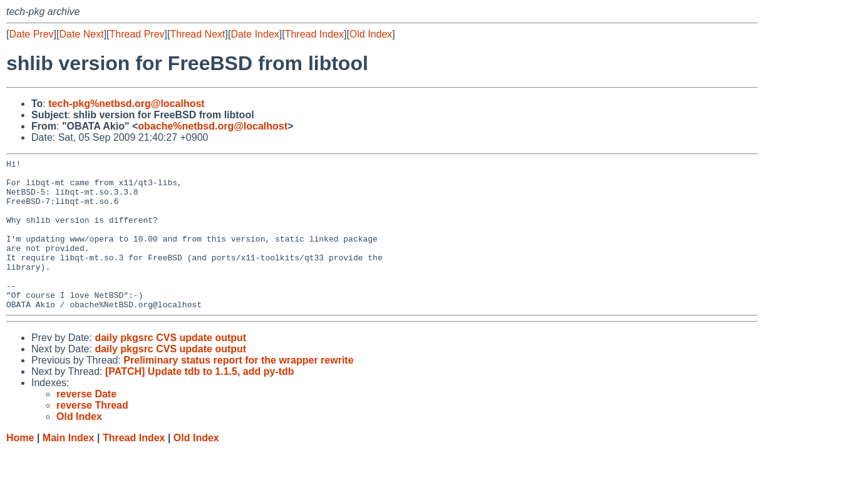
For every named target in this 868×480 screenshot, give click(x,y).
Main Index (69, 468)
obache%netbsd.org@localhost (213, 126)
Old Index (371, 34)
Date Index (255, 34)
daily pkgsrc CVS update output (170, 368)
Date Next (81, 34)
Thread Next (197, 34)
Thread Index (314, 34)
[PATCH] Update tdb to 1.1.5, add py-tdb (200, 401)
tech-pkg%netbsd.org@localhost (126, 104)
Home (20, 468)
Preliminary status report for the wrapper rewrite (238, 390)
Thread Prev (137, 34)
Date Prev (31, 34)
